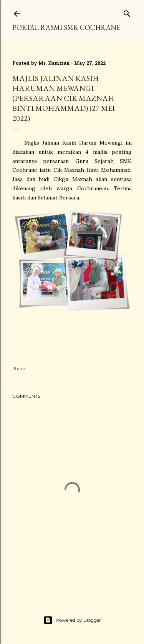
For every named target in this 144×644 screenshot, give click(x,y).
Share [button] (19, 368)
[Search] (127, 12)
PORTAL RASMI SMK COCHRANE (66, 27)
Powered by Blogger (72, 620)
